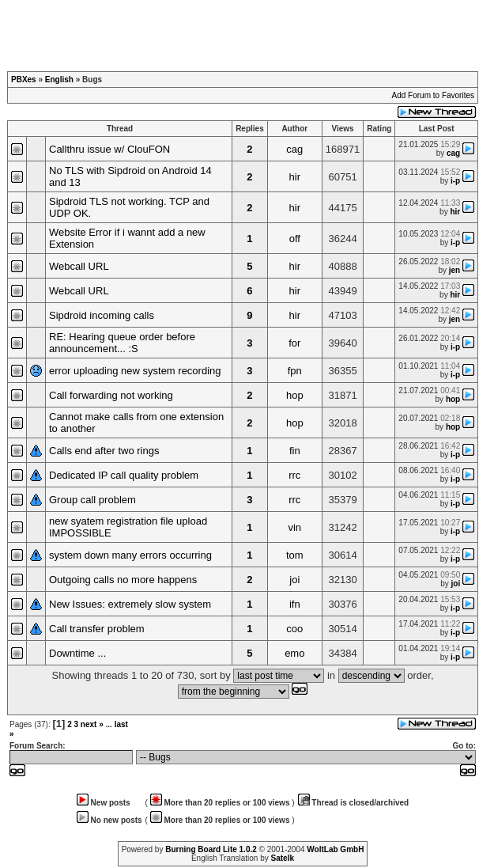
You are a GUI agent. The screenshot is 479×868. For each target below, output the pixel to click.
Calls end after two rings (104, 451)
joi (294, 580)
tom (295, 555)
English (59, 80)
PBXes (24, 80)
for (294, 343)
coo (294, 629)
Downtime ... (77, 653)
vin (294, 527)
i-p (455, 181)
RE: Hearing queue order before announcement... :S (122, 343)
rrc (294, 475)
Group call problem (92, 500)
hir (295, 177)
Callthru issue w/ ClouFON (109, 149)
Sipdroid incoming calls (102, 315)
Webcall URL (79, 266)
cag (294, 149)
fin (295, 451)
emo (294, 653)
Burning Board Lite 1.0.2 (211, 849)
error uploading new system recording (135, 371)
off (295, 239)
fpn (295, 371)
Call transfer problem (97, 629)
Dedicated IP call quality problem (124, 475)
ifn (295, 604)
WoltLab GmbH (335, 849)
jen (454, 270)
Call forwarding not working (111, 395)
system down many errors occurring (130, 555)
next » (92, 724)
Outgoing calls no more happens (123, 580)
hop (295, 395)
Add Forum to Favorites (433, 95)
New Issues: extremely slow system (130, 604)
